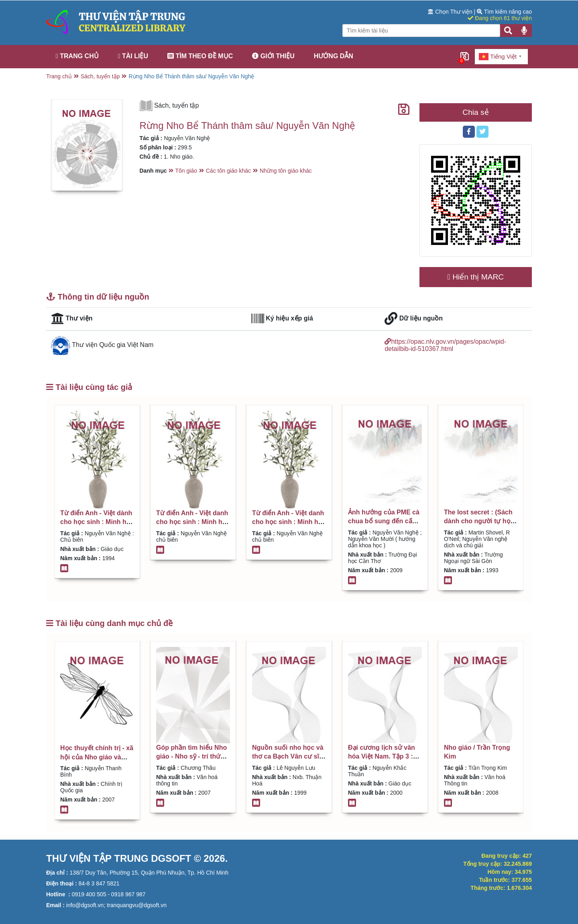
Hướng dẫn (334, 56)
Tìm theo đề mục (200, 56)
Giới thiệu (273, 56)
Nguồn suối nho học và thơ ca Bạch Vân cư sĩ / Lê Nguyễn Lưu (288, 757)
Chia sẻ (475, 112)
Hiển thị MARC (476, 277)
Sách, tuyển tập (100, 76)
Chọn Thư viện (451, 12)
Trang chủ (77, 56)
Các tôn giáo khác (228, 171)
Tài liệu (133, 56)
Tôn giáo (186, 171)
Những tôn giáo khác (286, 171)
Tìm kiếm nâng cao (504, 12)
